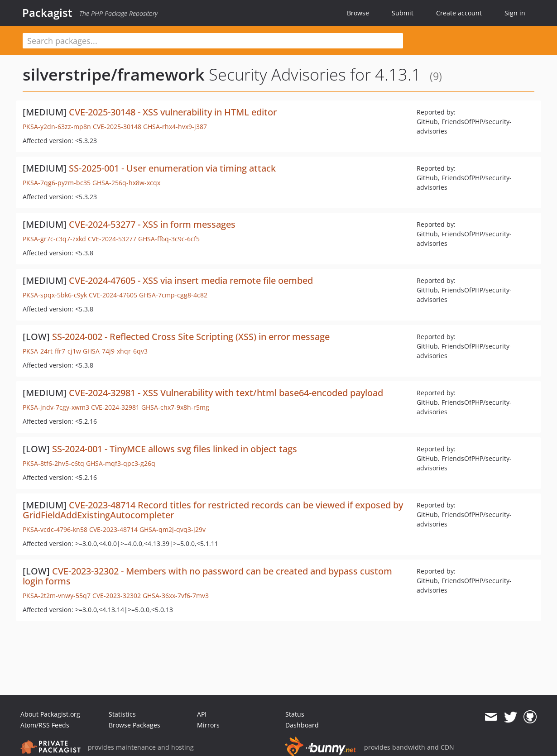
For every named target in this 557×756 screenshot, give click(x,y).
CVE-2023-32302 (117, 596)
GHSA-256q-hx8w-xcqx (126, 183)
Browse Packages (134, 725)
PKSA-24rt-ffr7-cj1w (52, 351)
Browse (358, 13)
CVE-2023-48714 (113, 529)
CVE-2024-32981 (115, 407)
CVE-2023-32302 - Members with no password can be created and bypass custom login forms (207, 576)
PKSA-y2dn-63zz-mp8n (57, 127)
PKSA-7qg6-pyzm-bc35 (57, 183)
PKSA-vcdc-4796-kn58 (55, 529)
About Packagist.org (50, 714)
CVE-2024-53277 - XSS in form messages (152, 224)
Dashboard (302, 725)
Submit (403, 13)
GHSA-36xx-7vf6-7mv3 (176, 596)
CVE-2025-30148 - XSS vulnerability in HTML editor (173, 112)
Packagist (47, 13)
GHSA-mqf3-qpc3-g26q (121, 463)
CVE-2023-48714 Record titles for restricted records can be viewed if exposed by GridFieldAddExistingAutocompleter (213, 510)
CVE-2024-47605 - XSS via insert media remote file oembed (191, 280)
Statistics (122, 714)
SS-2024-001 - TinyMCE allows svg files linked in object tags (175, 449)
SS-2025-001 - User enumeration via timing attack (172, 168)
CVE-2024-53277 (112, 239)
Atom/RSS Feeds (45, 725)
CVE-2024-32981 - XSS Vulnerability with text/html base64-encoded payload (226, 393)
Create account (459, 13)
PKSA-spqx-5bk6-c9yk (55, 295)
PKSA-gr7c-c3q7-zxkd (54, 239)
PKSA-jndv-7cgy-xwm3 (56, 407)
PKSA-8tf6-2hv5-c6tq (53, 463)
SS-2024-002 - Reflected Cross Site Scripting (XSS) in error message (191, 337)
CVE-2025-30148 (117, 127)
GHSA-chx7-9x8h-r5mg (175, 407)
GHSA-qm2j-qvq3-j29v (173, 529)
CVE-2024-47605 (113, 295)
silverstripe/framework (114, 74)
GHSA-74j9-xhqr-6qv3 (115, 351)
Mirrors (208, 725)
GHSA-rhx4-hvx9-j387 (175, 127)
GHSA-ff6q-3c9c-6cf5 (169, 239)
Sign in (515, 13)
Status (295, 714)
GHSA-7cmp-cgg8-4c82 (173, 295)
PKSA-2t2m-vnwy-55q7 (57, 596)
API (202, 714)
